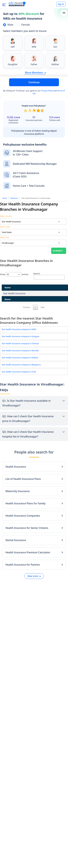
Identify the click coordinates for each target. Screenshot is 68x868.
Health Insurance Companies (23, 525)
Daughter (13, 64)
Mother (55, 64)
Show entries (14, 274)
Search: (49, 276)
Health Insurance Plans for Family (25, 512)
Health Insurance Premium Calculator (28, 561)
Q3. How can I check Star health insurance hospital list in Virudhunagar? (28, 443)
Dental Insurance (16, 549)
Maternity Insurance (18, 500)
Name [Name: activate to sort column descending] (8, 288)
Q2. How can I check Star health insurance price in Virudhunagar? (28, 428)
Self (13, 47)
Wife (34, 47)
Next (43, 316)
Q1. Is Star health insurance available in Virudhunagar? (26, 412)
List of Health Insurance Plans (23, 488)
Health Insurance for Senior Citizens (27, 537)
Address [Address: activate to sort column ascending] (27, 288)
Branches (14, 198)
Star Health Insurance (9, 295)
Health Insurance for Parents (23, 574)
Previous (27, 316)
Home (5, 198)
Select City (5, 237)
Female (26, 25)
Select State (5, 227)
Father (34, 64)
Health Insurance (16, 476)
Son (55, 47)
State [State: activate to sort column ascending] (47, 288)
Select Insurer (6, 216)
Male (10, 25)
